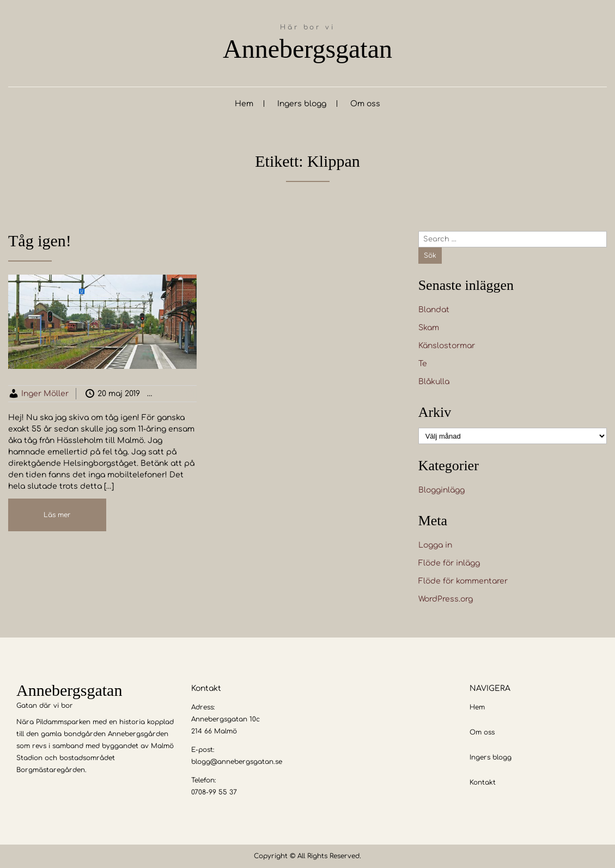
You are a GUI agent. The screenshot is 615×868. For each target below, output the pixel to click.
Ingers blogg (302, 104)
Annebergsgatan (307, 49)
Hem (244, 104)
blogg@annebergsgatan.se (237, 762)
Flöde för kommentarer (463, 581)
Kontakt (483, 782)
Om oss (365, 104)
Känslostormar (447, 346)
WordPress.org (446, 599)
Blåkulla (434, 382)
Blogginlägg (192, 394)
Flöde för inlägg (449, 563)
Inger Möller (45, 394)
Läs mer (57, 515)
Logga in (435, 545)
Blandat (434, 310)
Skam (429, 328)
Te (423, 364)
